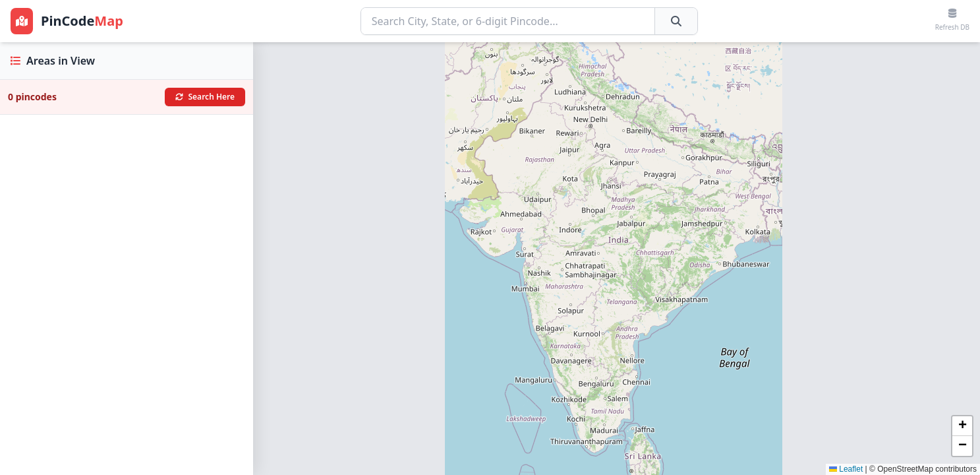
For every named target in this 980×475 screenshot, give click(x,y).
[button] (962, 426)
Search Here (205, 97)
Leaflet (846, 469)
